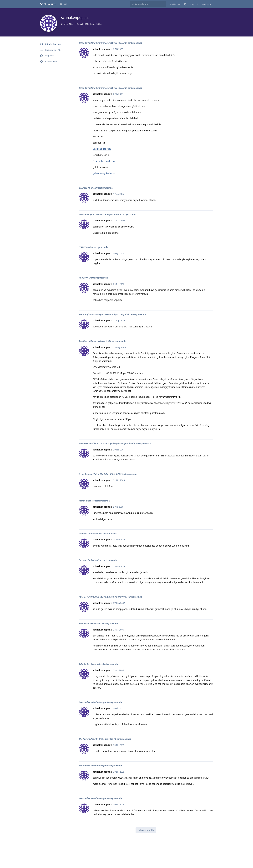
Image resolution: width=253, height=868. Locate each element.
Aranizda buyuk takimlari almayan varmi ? (100, 214)
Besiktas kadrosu (102, 149)
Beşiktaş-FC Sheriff (88, 188)
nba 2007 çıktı (86, 278)
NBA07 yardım (86, 247)
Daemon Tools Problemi (91, 533)
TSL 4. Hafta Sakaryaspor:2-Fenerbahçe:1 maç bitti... (105, 314)
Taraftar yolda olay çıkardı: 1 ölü (95, 341)
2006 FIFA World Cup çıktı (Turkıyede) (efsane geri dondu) (107, 443)
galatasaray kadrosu (104, 173)
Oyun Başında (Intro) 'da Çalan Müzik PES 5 (100, 474)
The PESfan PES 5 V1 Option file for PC (98, 739)
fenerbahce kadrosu (104, 161)
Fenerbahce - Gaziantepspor (93, 702)
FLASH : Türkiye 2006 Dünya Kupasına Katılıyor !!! (103, 597)
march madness (87, 501)
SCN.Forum (48, 4)
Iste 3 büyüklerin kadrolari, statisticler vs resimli (103, 43)
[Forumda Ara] (148, 4)
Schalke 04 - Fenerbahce (91, 623)
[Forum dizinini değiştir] (175, 4)
